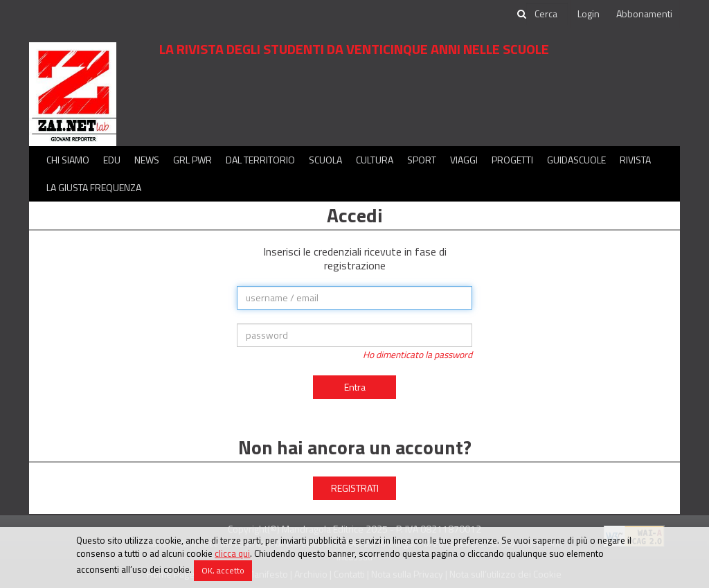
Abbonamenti (644, 14)
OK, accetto (223, 570)
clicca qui (232, 553)
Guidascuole (576, 160)
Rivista (635, 160)
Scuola (325, 160)
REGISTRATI (355, 488)
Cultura (375, 160)
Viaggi (464, 160)
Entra (355, 387)
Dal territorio (260, 160)
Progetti (512, 160)
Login (589, 14)
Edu (112, 160)
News (147, 160)
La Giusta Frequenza (94, 187)
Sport (422, 160)
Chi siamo (68, 160)
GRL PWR (192, 160)
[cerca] (547, 14)
